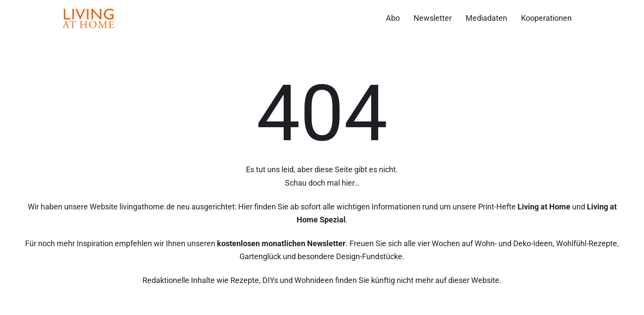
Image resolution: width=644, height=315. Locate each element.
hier (348, 183)
